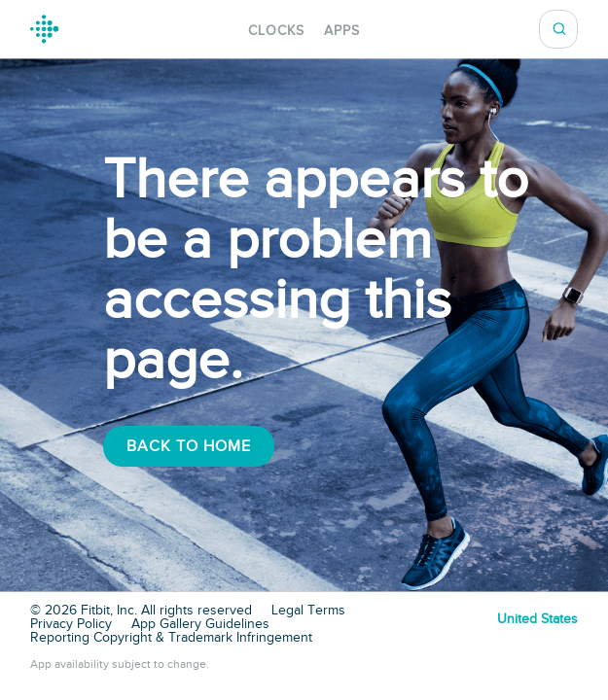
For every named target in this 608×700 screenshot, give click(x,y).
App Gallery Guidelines (200, 624)
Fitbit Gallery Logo (45, 29)
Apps (342, 31)
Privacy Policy (71, 624)
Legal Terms (308, 611)
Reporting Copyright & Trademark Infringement (171, 638)
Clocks (276, 31)
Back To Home (189, 446)
